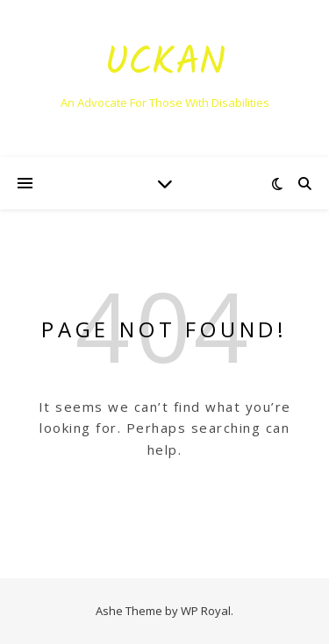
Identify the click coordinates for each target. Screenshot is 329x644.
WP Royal (206, 611)
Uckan (165, 64)
